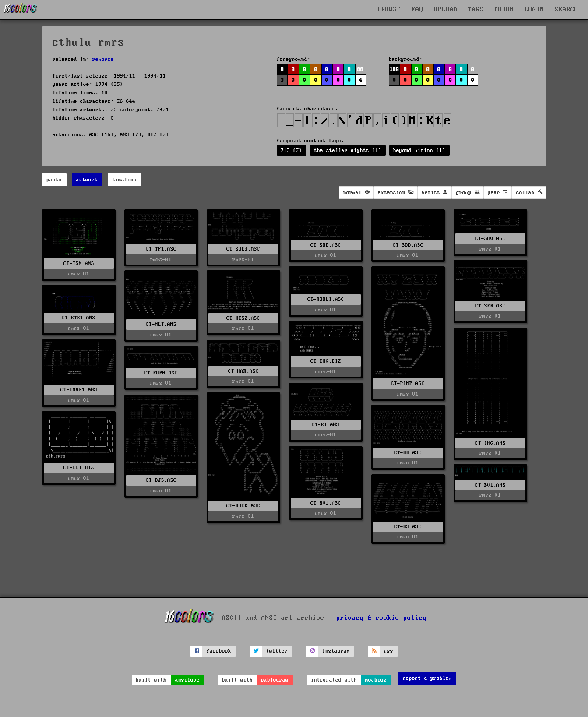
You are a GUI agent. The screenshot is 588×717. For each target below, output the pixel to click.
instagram (336, 651)
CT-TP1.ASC (161, 249)
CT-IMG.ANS (490, 443)
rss (389, 651)
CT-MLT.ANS (161, 324)
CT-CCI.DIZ (79, 468)
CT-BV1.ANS (490, 485)
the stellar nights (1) (348, 150)
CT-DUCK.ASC (243, 506)
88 (360, 69)
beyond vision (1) (419, 150)
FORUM (504, 10)
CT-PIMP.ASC (408, 383)
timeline (124, 180)
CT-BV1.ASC (326, 503)
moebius (376, 680)
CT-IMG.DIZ (326, 361)
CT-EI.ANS (326, 425)
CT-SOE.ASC (326, 245)
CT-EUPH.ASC (161, 373)
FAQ (417, 10)
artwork (87, 180)
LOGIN (534, 10)
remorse (103, 59)
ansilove (187, 680)
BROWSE (389, 10)
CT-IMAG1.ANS (79, 390)
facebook (219, 651)
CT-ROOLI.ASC (326, 299)
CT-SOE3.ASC (243, 249)
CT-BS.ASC (408, 527)
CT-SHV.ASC (490, 238)
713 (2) (291, 150)
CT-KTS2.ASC (243, 318)
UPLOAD (446, 10)
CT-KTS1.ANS (79, 318)
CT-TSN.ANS (79, 263)
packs (54, 180)
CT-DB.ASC (408, 453)
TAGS (476, 10)
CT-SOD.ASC (408, 245)
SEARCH (567, 10)
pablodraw (275, 680)
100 (394, 69)
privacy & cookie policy (382, 618)
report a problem (427, 678)
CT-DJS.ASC (161, 480)
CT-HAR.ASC (243, 371)
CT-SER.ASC (490, 306)
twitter (277, 651)
